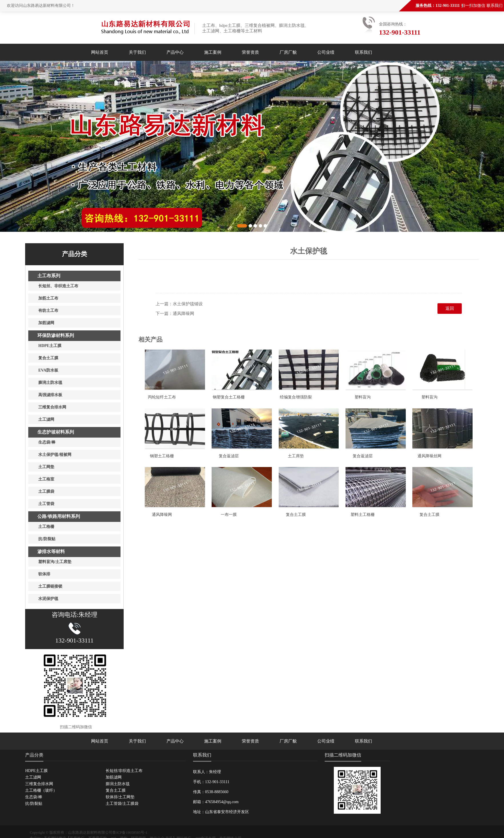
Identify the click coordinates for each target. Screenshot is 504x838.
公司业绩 (326, 52)
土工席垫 (296, 456)
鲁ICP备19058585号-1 (130, 832)
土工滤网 (33, 777)
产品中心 (175, 52)
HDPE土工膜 (36, 771)
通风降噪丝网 (429, 456)
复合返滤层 (229, 456)
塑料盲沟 (363, 397)
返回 (450, 308)
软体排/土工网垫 (120, 797)
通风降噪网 (183, 314)
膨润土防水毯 (118, 784)
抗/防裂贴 (34, 804)
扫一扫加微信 (473, 6)
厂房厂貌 (288, 52)
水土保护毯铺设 (188, 304)
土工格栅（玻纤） (41, 790)
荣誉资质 (250, 52)
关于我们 (137, 52)
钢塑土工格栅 (162, 456)
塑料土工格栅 (363, 515)
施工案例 (213, 52)
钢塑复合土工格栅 (229, 397)
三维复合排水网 (39, 784)
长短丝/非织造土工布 (124, 771)
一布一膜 (229, 515)
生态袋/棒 (34, 797)
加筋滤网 (114, 777)
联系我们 (495, 6)
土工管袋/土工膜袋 (122, 804)
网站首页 (100, 52)
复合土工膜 (296, 515)
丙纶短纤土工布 (162, 397)
